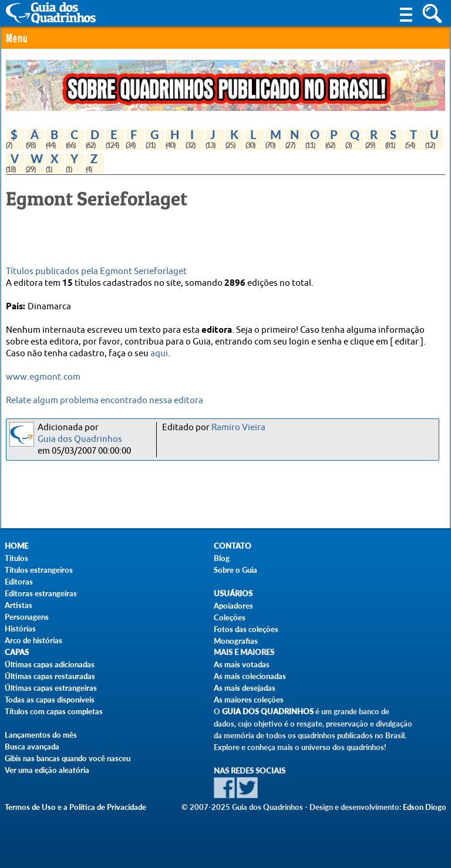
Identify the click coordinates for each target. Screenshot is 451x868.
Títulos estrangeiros (39, 570)
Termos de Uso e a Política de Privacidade (75, 807)
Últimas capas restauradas (50, 676)
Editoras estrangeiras (41, 593)
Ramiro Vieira (238, 428)
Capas (17, 652)
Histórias (20, 629)
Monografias (236, 641)
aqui (159, 354)
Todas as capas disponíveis (50, 700)
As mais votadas (242, 664)
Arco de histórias (33, 640)
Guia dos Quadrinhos (80, 439)
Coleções (230, 617)
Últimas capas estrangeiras (51, 688)
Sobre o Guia (235, 570)
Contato (233, 546)
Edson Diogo (425, 807)
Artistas (18, 605)
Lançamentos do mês (41, 735)
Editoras (19, 582)
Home (16, 546)
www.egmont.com (43, 377)
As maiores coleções (249, 700)
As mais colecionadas (250, 676)
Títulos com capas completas (54, 711)
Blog (222, 558)
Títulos (16, 558)
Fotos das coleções (246, 629)
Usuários (233, 594)
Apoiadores (233, 606)
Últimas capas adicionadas (50, 664)
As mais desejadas (245, 688)
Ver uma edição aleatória (47, 770)
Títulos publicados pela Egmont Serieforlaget (96, 271)
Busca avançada (32, 747)
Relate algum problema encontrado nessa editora (105, 401)
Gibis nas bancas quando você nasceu (68, 758)
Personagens (27, 617)
